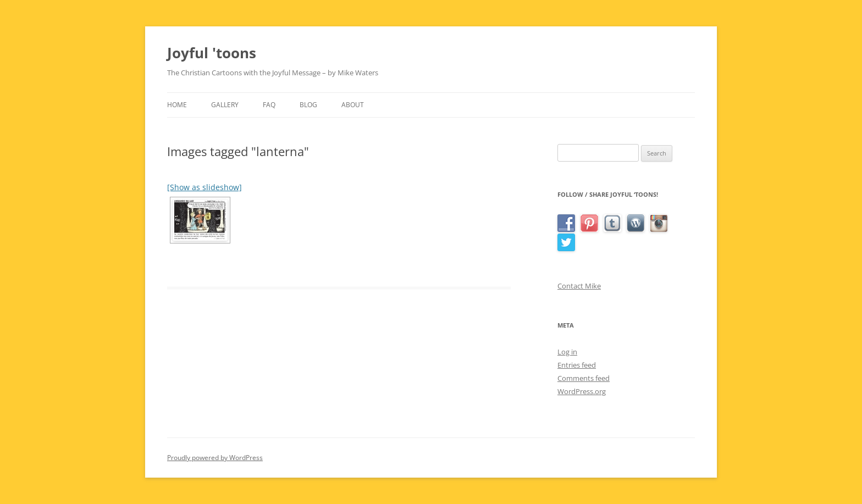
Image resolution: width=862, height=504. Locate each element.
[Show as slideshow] (205, 187)
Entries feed (577, 365)
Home (177, 105)
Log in (567, 352)
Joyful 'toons (212, 53)
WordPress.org (582, 391)
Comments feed (584, 378)
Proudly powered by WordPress (215, 458)
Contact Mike (579, 286)
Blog (308, 105)
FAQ (269, 105)
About (353, 105)
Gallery (225, 105)
